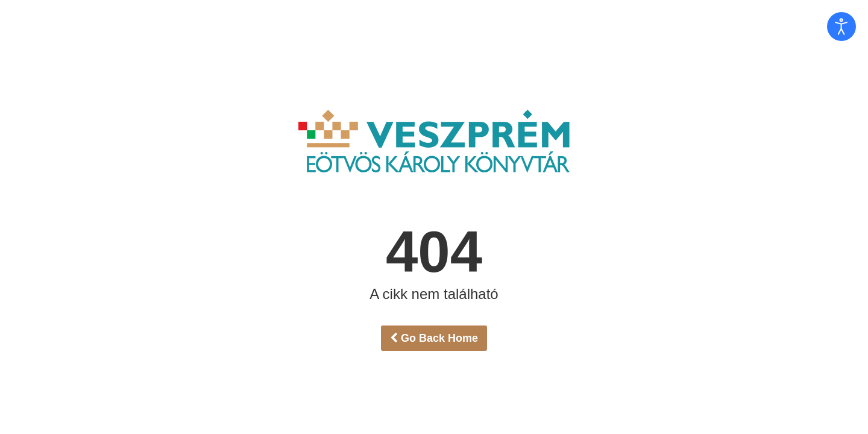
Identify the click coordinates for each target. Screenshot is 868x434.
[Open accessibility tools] (841, 27)
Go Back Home (434, 338)
